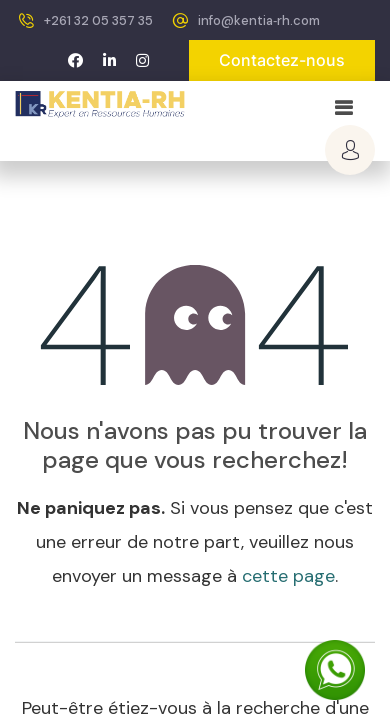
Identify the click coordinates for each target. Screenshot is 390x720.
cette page (288, 576)
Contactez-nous (282, 60)
